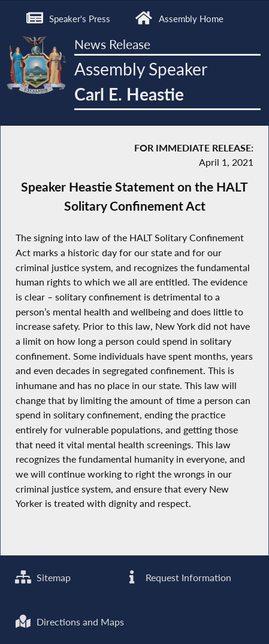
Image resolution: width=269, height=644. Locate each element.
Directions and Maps (69, 622)
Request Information (177, 578)
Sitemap (43, 578)
